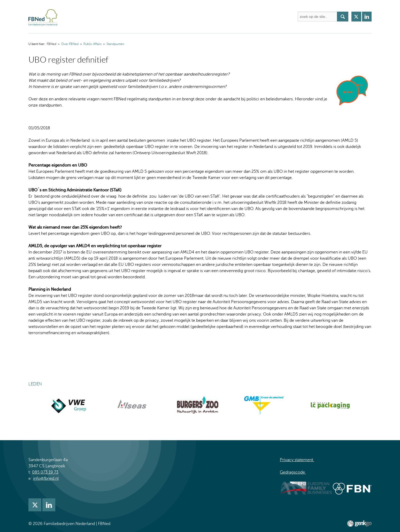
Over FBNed (95, 17)
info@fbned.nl (46, 478)
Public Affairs (93, 44)
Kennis (177, 17)
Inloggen (285, 17)
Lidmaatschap (226, 17)
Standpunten (115, 44)
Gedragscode (293, 472)
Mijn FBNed (258, 17)
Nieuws (198, 17)
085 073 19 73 (45, 472)
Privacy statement (297, 460)
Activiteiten (125, 17)
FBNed (73, 17)
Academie (153, 17)
